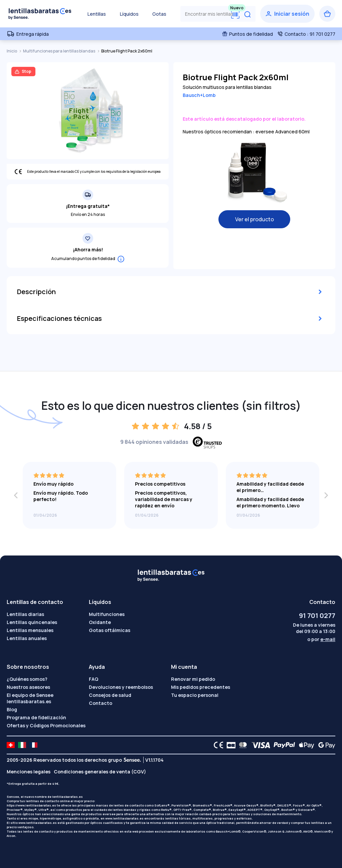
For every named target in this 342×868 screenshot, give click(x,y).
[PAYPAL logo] (283, 745)
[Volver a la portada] (40, 14)
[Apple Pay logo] (305, 745)
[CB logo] (229, 745)
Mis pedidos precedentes (201, 687)
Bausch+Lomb (199, 95)
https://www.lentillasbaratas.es (31, 805)
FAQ (94, 679)
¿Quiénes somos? (27, 679)
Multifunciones (107, 614)
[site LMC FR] (33, 745)
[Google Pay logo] (325, 745)
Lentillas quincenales (32, 622)
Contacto (101, 703)
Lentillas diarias (25, 614)
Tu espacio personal (195, 695)
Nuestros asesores (28, 687)
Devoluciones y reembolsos (121, 687)
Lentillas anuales (27, 638)
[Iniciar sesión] (287, 14)
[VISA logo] (259, 745)
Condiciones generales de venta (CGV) (100, 772)
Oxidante (100, 622)
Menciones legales (29, 772)
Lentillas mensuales (30, 630)
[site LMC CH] (11, 745)
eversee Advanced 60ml (283, 132)
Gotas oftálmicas (110, 630)
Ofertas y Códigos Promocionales (46, 725)
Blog (12, 709)
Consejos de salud (110, 695)
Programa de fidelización (36, 717)
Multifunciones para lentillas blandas (59, 51)
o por (321, 639)
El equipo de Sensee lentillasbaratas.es (30, 698)
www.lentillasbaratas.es (124, 818)
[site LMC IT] (22, 745)
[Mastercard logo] (242, 745)
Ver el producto (254, 219)
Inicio (12, 51)
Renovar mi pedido (193, 679)
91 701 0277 (317, 615)
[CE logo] (217, 745)
